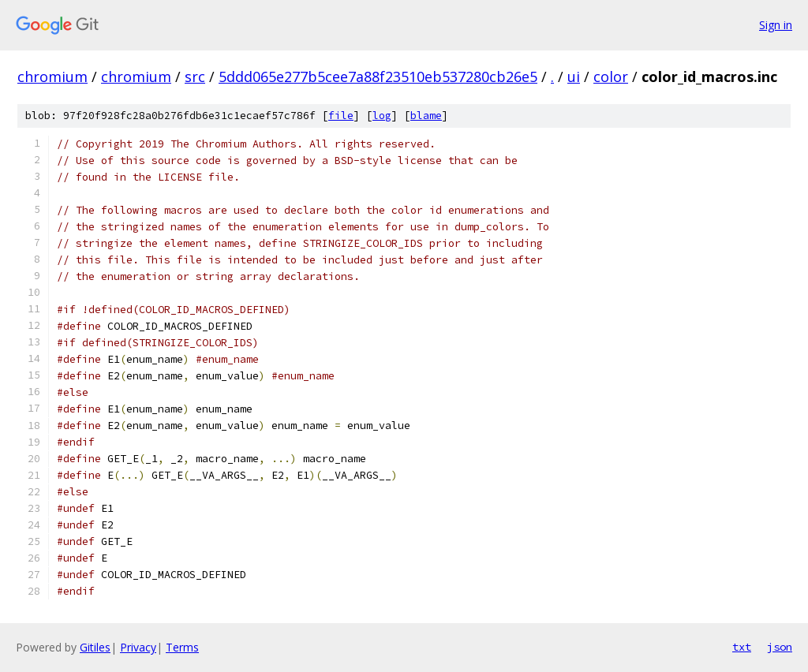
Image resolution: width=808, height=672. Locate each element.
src (195, 77)
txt (742, 647)
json (780, 647)
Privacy (138, 647)
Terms (182, 647)
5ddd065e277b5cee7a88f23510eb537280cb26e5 (378, 77)
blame (426, 116)
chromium (52, 77)
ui (574, 77)
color (611, 77)
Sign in (776, 25)
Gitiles (95, 647)
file (341, 116)
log (382, 116)
